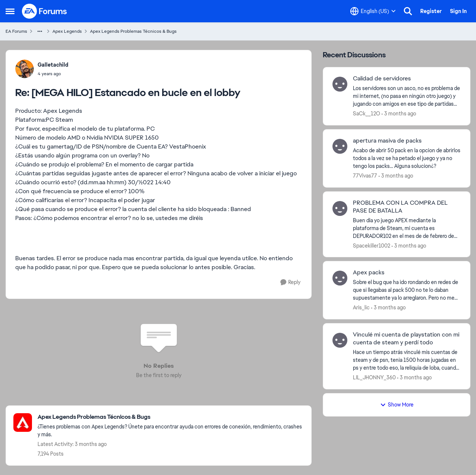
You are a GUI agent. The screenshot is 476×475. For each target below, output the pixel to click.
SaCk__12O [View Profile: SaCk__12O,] (366, 114)
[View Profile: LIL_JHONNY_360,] (340, 340)
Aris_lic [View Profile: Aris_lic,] (361, 307)
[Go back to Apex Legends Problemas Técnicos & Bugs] (171, 417)
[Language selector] (373, 11)
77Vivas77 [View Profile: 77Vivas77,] (365, 176)
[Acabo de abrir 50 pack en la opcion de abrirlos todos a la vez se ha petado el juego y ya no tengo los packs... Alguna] (407, 158)
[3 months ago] (399, 114)
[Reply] (290, 282)
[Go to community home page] (45, 11)
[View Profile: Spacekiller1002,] (340, 208)
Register (431, 11)
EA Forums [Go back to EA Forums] (16, 31)
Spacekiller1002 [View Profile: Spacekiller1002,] (372, 245)
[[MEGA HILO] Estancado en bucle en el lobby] (53, 74)
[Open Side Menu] (10, 11)
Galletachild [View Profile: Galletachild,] (53, 65)
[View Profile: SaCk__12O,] (340, 84)
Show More (397, 405)
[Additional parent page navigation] (40, 31)
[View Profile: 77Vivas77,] (340, 146)
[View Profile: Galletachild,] (25, 69)
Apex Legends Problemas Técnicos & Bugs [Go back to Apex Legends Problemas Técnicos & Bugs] (133, 31)
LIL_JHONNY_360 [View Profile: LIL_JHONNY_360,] (374, 377)
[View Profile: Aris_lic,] (340, 278)
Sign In (458, 11)
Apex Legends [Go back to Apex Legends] (67, 31)
